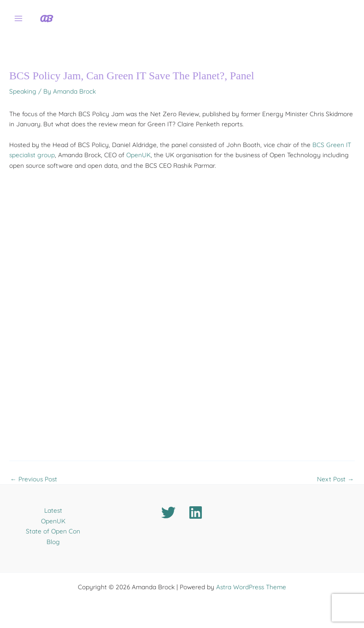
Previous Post (34, 479)
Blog (53, 542)
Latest (53, 510)
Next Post (335, 479)
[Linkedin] (196, 512)
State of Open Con (53, 531)
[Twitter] (168, 512)
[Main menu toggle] (19, 19)
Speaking (23, 91)
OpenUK (138, 155)
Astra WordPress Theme (251, 587)
